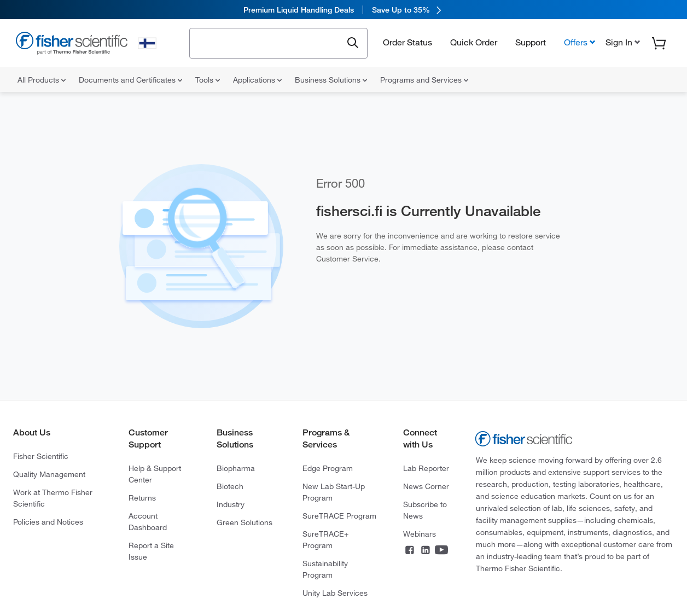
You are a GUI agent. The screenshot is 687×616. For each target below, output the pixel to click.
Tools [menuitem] (208, 80)
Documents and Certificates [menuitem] (130, 80)
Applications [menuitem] (257, 80)
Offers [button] (576, 42)
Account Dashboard (148, 522)
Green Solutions (244, 522)
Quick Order (474, 42)
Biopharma (236, 468)
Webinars (420, 534)
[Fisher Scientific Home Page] (72, 45)
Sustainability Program (325, 569)
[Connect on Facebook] (410, 551)
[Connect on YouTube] (441, 551)
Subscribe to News (425, 510)
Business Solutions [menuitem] (331, 80)
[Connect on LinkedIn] (426, 551)
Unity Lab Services (335, 593)
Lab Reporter (426, 468)
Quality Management (49, 474)
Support (531, 42)
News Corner (426, 486)
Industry (231, 504)
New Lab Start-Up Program (334, 492)
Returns (142, 498)
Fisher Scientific (41, 456)
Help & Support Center (155, 474)
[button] (622, 42)
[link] (343, 10)
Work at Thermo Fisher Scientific (53, 498)
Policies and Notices (48, 522)
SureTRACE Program (339, 516)
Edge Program (328, 468)
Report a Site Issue (151, 551)
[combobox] (269, 42)
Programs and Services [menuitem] (424, 80)
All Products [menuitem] (42, 80)
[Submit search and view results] (353, 43)
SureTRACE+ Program (325, 540)
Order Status (407, 42)
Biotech (230, 486)
